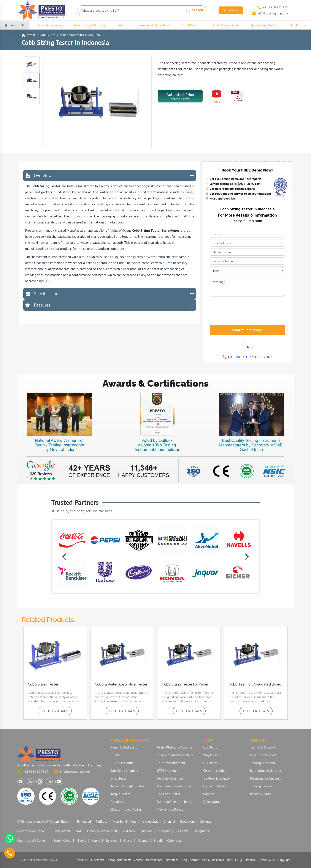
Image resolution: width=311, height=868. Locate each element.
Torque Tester (120, 794)
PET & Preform (191, 25)
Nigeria (81, 840)
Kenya (96, 840)
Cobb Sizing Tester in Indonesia (80, 35)
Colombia (174, 840)
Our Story (210, 747)
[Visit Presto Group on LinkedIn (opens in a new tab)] (49, 782)
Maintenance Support (265, 778)
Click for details (55, 711)
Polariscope (119, 802)
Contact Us (298, 25)
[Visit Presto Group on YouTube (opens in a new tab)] (59, 782)
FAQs (239, 860)
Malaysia (164, 831)
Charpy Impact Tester (126, 809)
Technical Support (263, 747)
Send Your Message (247, 330)
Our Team (210, 763)
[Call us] (10, 853)
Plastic (121, 25)
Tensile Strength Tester (127, 786)
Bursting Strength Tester (175, 802)
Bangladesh (202, 831)
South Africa (62, 840)
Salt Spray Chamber (124, 771)
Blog (184, 860)
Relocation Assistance (266, 771)
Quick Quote (212, 802)
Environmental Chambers (153, 25)
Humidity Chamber (170, 778)
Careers (209, 794)
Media (206, 860)
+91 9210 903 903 (33, 772)
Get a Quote (231, 10)
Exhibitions (172, 860)
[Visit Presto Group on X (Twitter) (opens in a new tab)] (30, 782)
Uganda (143, 840)
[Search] (194, 10)
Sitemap (250, 860)
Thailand (146, 831)
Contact (139, 860)
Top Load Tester (169, 794)
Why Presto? (212, 755)
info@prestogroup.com (72, 772)
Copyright (284, 860)
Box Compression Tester (174, 786)
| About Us (17, 25)
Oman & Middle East (102, 831)
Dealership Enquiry (217, 778)
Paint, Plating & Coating (90, 25)
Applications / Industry (265, 25)
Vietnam (129, 831)
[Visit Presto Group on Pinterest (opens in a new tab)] (40, 782)
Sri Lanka (182, 831)
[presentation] (243, 309)
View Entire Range (170, 809)
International (154, 860)
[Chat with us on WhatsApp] (10, 838)
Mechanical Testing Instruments (111, 860)
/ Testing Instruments (41, 35)
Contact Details (215, 786)
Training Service (261, 786)
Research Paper (222, 860)
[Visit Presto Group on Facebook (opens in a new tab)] (21, 782)
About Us (83, 860)
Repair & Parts (260, 794)
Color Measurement (226, 25)
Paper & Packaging (50, 25)
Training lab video (262, 763)
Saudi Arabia (62, 831)
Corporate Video (215, 771)
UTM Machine (167, 771)
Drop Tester (119, 778)
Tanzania (112, 840)
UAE (79, 831)
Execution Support (263, 755)
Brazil (158, 840)
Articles (194, 860)
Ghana (128, 840)
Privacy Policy (266, 860)
